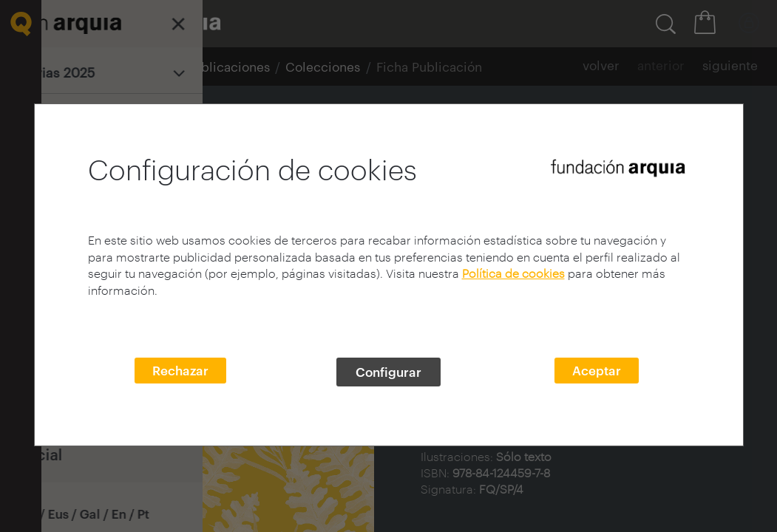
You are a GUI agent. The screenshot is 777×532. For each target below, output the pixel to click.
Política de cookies (513, 273)
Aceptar (597, 370)
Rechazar (180, 370)
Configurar (388, 372)
